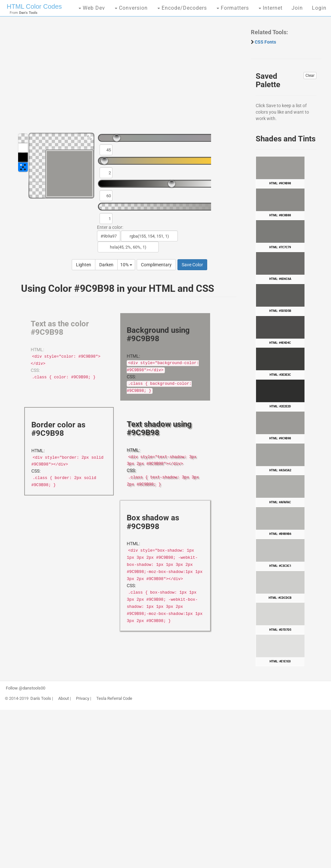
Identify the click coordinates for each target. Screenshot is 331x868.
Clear (310, 76)
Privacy (83, 699)
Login (319, 8)
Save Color (192, 265)
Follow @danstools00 (26, 688)
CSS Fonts (265, 42)
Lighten (84, 265)
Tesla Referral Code (114, 699)
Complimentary (156, 265)
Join (297, 8)
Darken (106, 265)
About (64, 699)
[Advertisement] (125, 77)
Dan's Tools (41, 699)
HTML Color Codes (34, 6)
